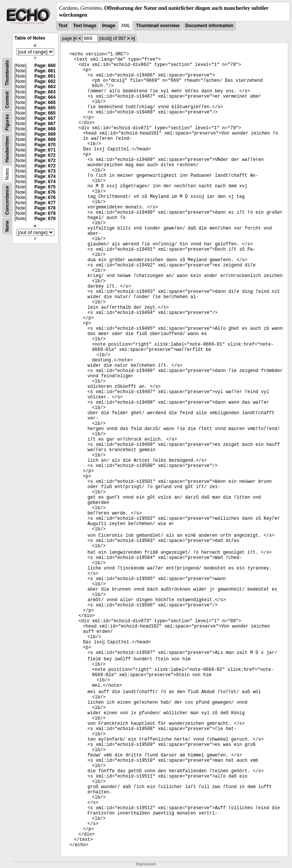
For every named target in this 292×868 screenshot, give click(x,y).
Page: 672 (45, 155)
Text (63, 26)
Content (7, 100)
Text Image (85, 26)
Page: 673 (45, 171)
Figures (7, 122)
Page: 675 (45, 187)
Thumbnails (7, 73)
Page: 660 (45, 66)
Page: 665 (45, 103)
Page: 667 (45, 118)
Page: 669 (45, 134)
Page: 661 (45, 71)
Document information (209, 26)
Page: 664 (45, 97)
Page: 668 (45, 129)
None (7, 226)
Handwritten (7, 149)
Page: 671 (45, 150)
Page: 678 (45, 208)
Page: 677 (45, 203)
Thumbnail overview (157, 26)
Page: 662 (45, 81)
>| (133, 38)
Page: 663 (45, 87)
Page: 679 (45, 213)
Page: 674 (45, 176)
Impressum (146, 864)
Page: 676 (45, 192)
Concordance (7, 200)
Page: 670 (45, 145)
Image (109, 26)
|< (75, 38)
